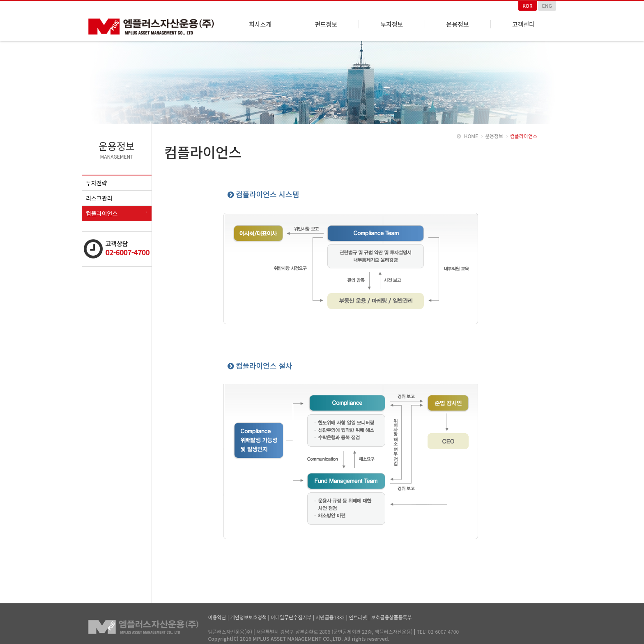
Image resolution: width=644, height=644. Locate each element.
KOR (528, 6)
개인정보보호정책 (248, 615)
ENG (547, 6)
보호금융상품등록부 (391, 615)
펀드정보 (326, 24)
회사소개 (260, 24)
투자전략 (97, 181)
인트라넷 (358, 615)
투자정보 (392, 24)
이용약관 (217, 615)
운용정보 (458, 24)
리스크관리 (99, 196)
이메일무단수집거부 (291, 615)
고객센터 (523, 24)
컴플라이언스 (102, 212)
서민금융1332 (330, 615)
